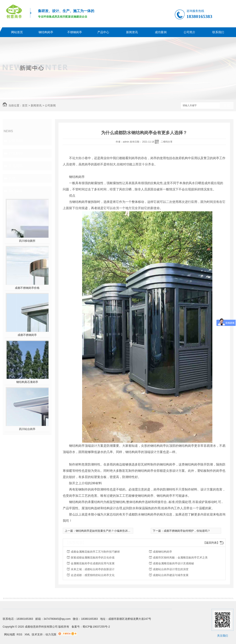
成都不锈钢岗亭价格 (27, 288)
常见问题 (16, 166)
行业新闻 (16, 153)
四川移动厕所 (27, 241)
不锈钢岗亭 (75, 32)
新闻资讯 (132, 32)
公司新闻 (50, 105)
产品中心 (103, 32)
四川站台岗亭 (27, 429)
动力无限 (51, 634)
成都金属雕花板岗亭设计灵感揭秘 (173, 563)
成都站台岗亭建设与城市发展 (171, 575)
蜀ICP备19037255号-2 (96, 627)
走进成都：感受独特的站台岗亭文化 (93, 575)
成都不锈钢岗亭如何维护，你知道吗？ (187, 531)
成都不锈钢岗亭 (27, 335)
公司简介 (189, 32)
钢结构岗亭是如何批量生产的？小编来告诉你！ (104, 531)
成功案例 (161, 32)
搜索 (227, 106)
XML (28, 634)
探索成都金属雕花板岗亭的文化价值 (93, 557)
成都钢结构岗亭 (162, 552)
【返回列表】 (211, 543)
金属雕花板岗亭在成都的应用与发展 (93, 563)
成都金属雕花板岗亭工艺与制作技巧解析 (95, 552)
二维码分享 (167, 142)
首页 (25, 105)
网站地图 (10, 634)
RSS (20, 634)
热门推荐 (16, 191)
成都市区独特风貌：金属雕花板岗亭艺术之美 (180, 557)
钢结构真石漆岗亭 (27, 382)
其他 (12, 178)
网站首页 (17, 32)
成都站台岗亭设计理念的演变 (171, 569)
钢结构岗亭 (46, 32)
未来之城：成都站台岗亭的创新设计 (93, 569)
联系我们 (218, 32)
